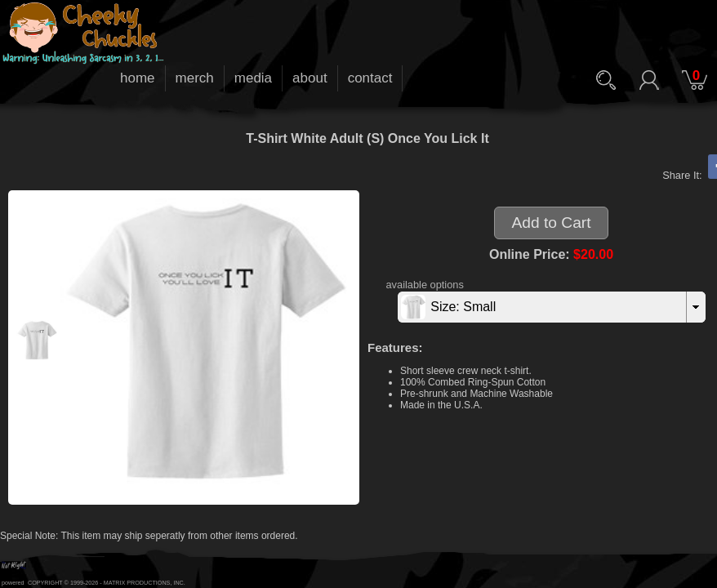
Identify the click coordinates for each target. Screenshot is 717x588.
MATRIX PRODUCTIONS (137, 583)
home (138, 78)
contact (370, 78)
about (310, 78)
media (253, 78)
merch (195, 78)
